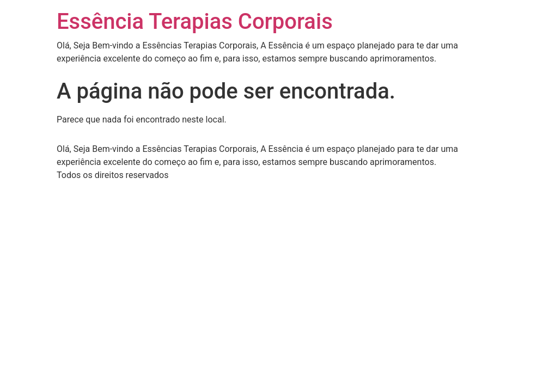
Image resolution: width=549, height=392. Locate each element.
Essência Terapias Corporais (195, 22)
